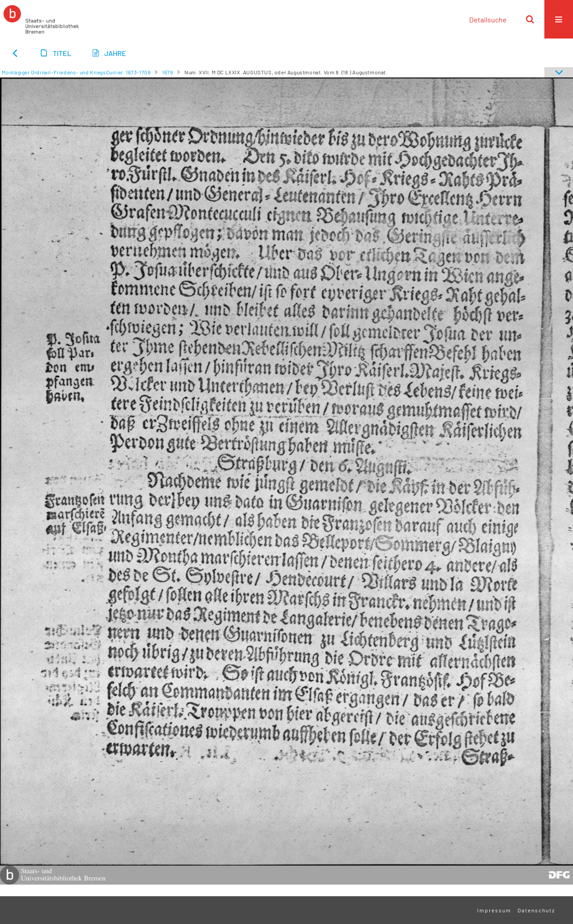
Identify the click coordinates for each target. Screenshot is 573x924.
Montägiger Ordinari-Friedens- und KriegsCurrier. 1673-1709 (76, 72)
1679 (167, 72)
